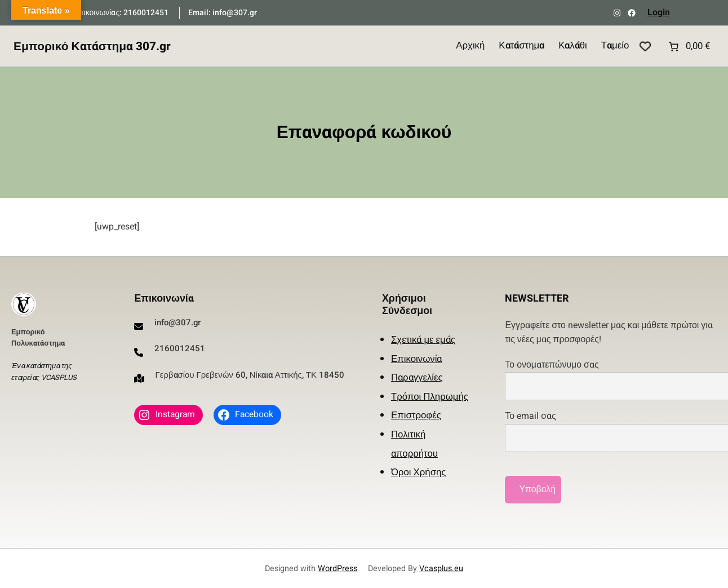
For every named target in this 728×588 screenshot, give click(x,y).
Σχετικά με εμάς (423, 340)
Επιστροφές (416, 415)
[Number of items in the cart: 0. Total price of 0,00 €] (688, 46)
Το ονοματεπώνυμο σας (611, 379)
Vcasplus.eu (441, 569)
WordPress (338, 569)
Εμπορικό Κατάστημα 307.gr (92, 47)
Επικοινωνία (416, 359)
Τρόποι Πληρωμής (430, 397)
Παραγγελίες (417, 377)
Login (659, 12)
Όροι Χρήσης (418, 472)
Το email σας (611, 431)
